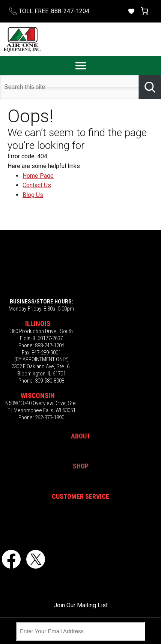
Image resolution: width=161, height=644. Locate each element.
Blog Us (33, 195)
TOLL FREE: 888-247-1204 (54, 11)
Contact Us (37, 185)
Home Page (38, 176)
